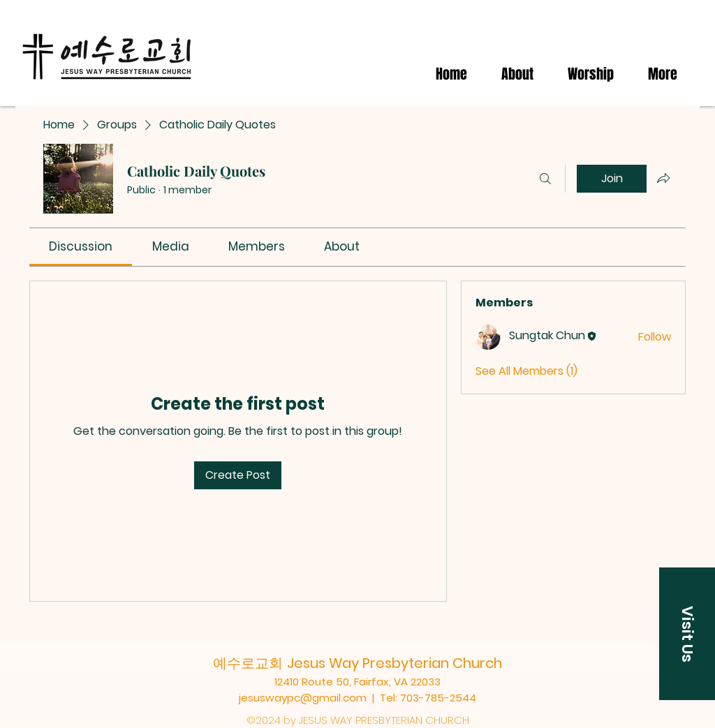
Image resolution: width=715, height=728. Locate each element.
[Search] (545, 179)
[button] (687, 634)
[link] (81, 246)
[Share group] (663, 178)
